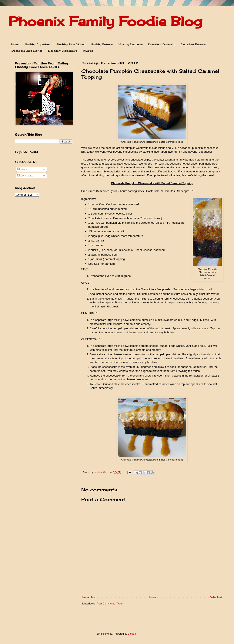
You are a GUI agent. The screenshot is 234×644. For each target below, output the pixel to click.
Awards (88, 51)
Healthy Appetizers (38, 44)
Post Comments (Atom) (110, 604)
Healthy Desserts (131, 44)
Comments (25, 176)
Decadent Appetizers (63, 51)
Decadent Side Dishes (27, 51)
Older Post (216, 597)
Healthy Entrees (102, 44)
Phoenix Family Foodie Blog (105, 21)
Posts (22, 169)
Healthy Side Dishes (71, 44)
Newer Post (89, 597)
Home (15, 44)
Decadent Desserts (162, 44)
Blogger (132, 634)
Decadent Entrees (193, 44)
